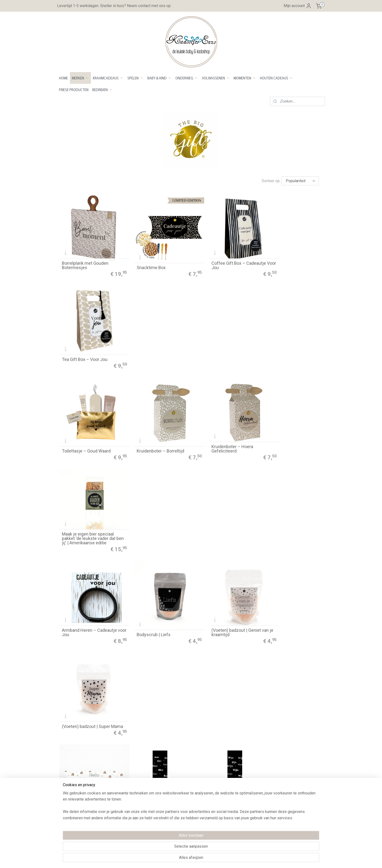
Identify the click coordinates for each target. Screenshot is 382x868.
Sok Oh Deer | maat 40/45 (220, 596)
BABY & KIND (159, 78)
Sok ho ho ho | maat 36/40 (288, 596)
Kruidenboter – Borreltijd (153, 344)
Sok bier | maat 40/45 (149, 512)
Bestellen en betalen (131, 725)
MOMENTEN (245, 78)
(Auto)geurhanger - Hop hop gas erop (156, 678)
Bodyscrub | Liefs (146, 428)
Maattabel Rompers (237, 787)
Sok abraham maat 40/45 (287, 512)
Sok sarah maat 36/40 (83, 596)
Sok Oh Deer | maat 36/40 (153, 596)
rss (184, 859)
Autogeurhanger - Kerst (218, 680)
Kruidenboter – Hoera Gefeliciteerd (217, 342)
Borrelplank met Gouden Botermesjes (85, 258)
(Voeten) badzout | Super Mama (287, 426)
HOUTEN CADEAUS (277, 78)
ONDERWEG (187, 78)
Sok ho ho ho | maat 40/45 (87, 680)
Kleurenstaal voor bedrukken (244, 756)
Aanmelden (287, 743)
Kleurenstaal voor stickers (243, 750)
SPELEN (135, 78)
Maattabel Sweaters (237, 793)
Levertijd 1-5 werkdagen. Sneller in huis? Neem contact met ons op (114, 6)
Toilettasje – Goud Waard (86, 344)
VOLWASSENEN (216, 78)
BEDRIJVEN (102, 90)
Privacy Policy (125, 769)
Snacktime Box (143, 260)
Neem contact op (74, 796)
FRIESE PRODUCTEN (74, 90)
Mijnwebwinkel (243, 859)
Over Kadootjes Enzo (77, 789)
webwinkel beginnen (202, 859)
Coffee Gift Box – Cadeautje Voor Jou (223, 258)
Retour (119, 744)
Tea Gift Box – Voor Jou (286, 260)
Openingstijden (72, 783)
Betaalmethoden (127, 731)
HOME (63, 78)
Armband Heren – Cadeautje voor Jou (89, 426)
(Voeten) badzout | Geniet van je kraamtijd (224, 426)
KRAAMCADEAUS (108, 78)
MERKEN (80, 78)
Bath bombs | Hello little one (89, 512)
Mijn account (298, 6)
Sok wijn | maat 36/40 (217, 512)
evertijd (122, 737)
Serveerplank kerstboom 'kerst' (287, 678)
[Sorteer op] (300, 181)
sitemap (175, 859)
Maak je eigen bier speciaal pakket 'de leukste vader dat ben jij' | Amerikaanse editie (290, 340)
